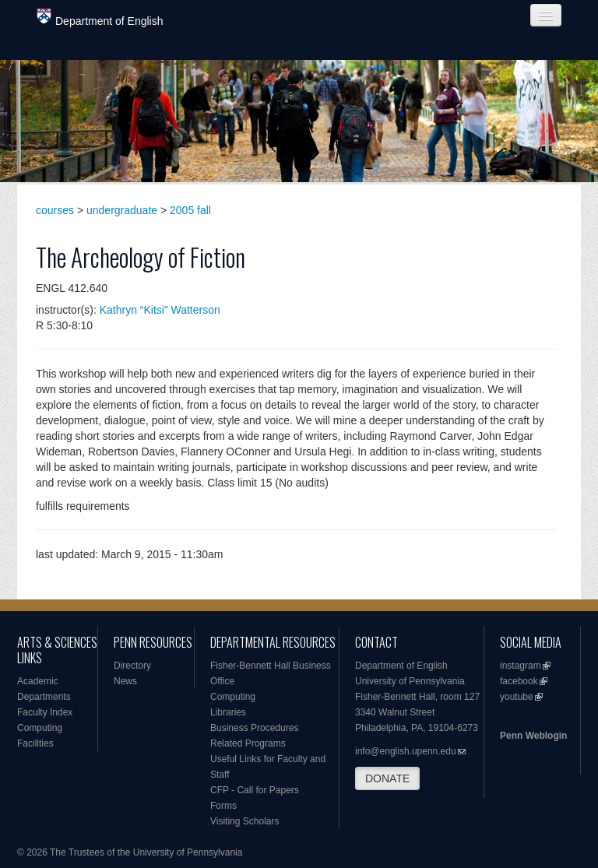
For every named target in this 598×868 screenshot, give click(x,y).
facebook (519, 681)
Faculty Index (45, 712)
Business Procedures (254, 728)
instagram (521, 666)
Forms (223, 806)
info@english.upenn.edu (406, 751)
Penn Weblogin (533, 736)
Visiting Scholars (245, 821)
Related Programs (248, 743)
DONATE (387, 778)
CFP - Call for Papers (255, 790)
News (125, 681)
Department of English (100, 18)
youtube (517, 697)
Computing (40, 728)
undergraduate (122, 210)
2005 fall (190, 210)
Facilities (35, 743)
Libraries (228, 712)
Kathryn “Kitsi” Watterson (160, 310)
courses (55, 210)
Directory (132, 666)
